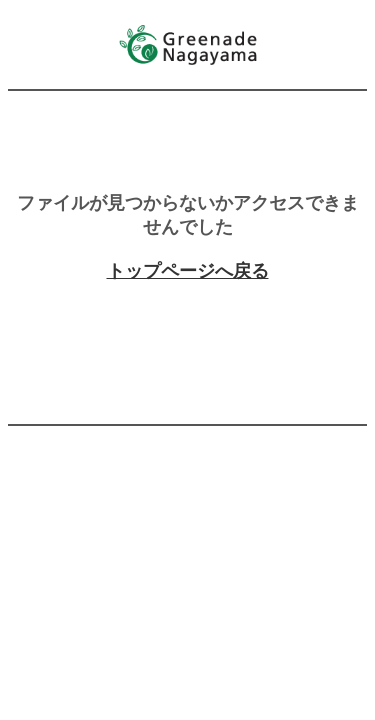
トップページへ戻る (188, 271)
